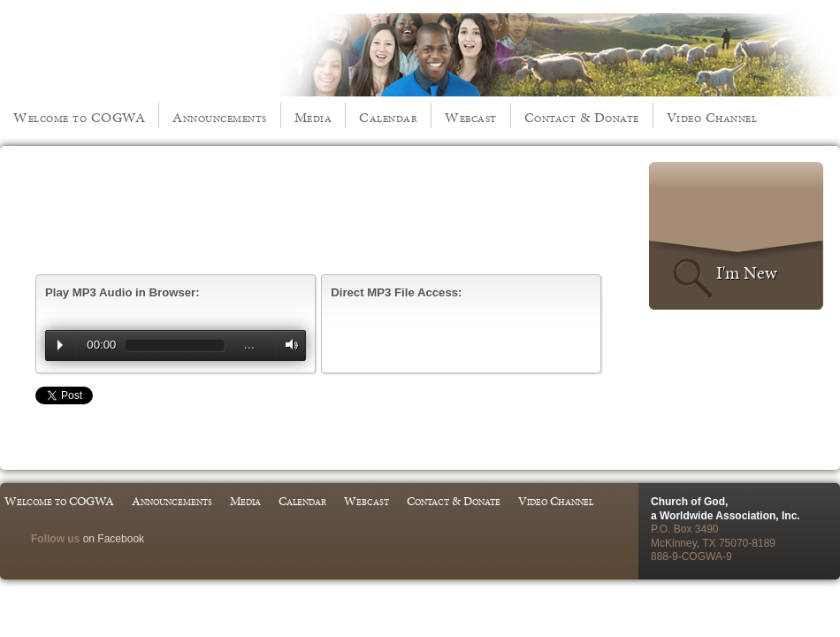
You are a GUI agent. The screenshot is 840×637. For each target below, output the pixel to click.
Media (313, 117)
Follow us (55, 539)
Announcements (220, 117)
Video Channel (712, 117)
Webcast (471, 117)
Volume (287, 345)
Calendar (388, 117)
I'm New (747, 272)
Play (60, 345)
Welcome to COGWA (79, 117)
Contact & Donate (582, 117)
